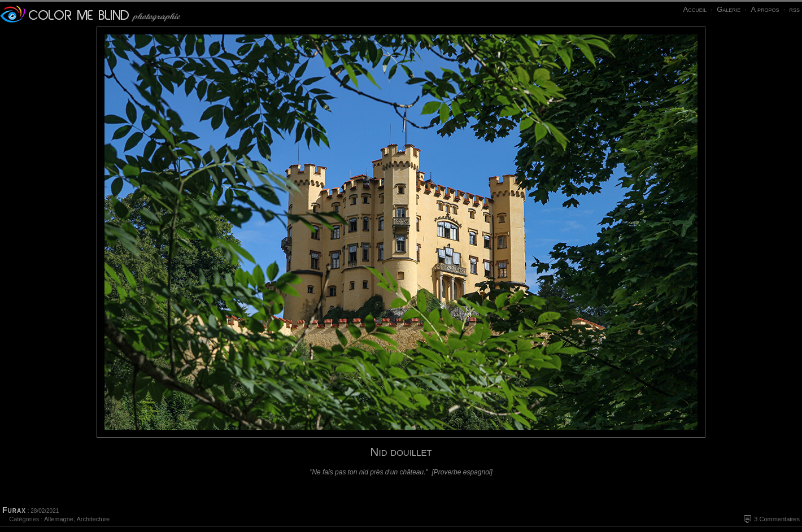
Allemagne (59, 519)
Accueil (695, 9)
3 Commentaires (777, 519)
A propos (765, 9)
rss (794, 9)
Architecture (93, 519)
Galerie (729, 9)
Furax (14, 510)
